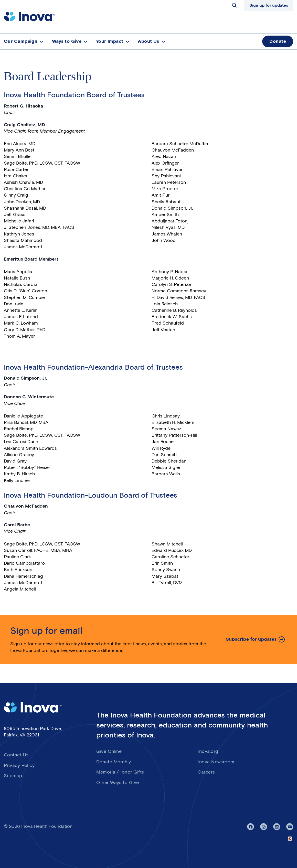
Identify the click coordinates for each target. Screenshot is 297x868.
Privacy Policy (19, 765)
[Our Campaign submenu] (41, 41)
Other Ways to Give (118, 783)
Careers (206, 772)
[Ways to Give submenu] (86, 41)
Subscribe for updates (251, 639)
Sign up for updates (269, 5)
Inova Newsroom (216, 762)
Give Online (109, 751)
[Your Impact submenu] (128, 41)
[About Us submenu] (163, 41)
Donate (278, 41)
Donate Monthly (114, 762)
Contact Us (16, 755)
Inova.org (208, 751)
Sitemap (13, 776)
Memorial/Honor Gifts (120, 772)
